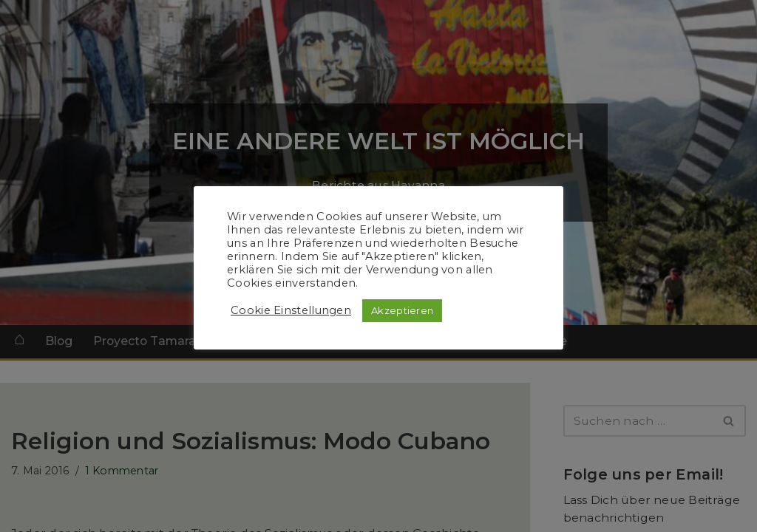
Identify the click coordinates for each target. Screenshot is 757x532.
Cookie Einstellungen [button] (291, 310)
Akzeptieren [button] (402, 310)
